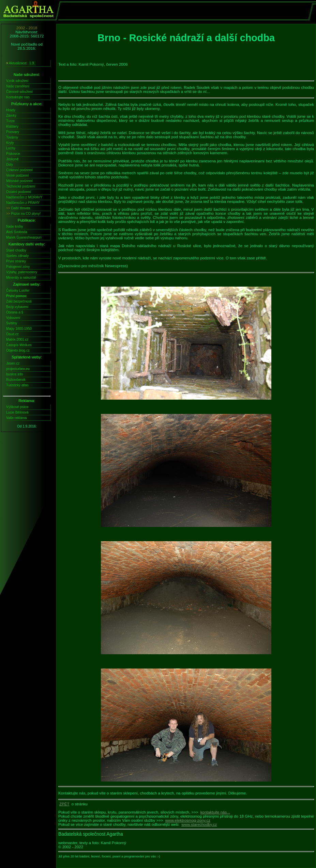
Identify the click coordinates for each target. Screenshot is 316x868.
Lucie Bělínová (17, 412)
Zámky (11, 116)
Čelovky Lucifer (18, 291)
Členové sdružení (19, 92)
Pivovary (13, 132)
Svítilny (12, 323)
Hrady (11, 110)
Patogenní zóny (18, 267)
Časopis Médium (19, 345)
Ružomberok (16, 380)
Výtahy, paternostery (22, 272)
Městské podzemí (19, 181)
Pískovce (13, 154)
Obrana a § (15, 312)
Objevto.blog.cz (18, 350)
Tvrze (10, 121)
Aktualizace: (21, 63)
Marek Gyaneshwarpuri (24, 237)
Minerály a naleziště (21, 278)
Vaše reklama (16, 418)
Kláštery (12, 126)
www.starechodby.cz (199, 824)
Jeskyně (12, 159)
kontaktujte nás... (215, 812)
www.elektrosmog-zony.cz (188, 820)
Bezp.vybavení (17, 307)
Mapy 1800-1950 (19, 329)
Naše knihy (14, 227)
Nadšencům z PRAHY (23, 203)
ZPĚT (64, 804)
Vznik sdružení (17, 81)
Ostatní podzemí (19, 192)
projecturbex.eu (18, 369)
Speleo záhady (17, 256)
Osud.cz (12, 334)
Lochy (11, 148)
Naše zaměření (18, 86)
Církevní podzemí (19, 170)
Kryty (10, 143)
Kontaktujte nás (18, 97)
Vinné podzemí (18, 175)
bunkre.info (14, 374)
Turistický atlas (17, 385)
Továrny (12, 137)
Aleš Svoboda (17, 232)
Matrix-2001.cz (17, 340)
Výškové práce (17, 407)
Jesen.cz (13, 363)
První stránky (16, 261)
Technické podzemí (21, 186)
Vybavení (13, 318)
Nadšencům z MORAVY (24, 197)
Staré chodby (16, 250)
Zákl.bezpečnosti (19, 301)
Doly (10, 165)
